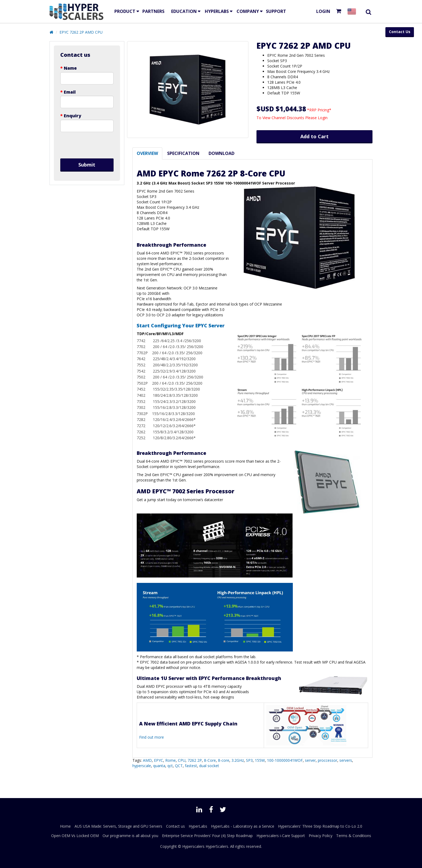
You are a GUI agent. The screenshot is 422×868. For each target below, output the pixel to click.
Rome (170, 760)
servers (346, 760)
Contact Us (400, 32)
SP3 (249, 760)
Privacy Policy (321, 836)
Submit (87, 165)
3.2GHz (238, 760)
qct (170, 766)
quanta (159, 766)
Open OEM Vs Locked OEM (75, 836)
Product (125, 11)
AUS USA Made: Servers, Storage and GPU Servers (118, 826)
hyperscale (142, 766)
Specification (183, 153)
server (310, 760)
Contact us (175, 826)
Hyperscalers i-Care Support (281, 836)
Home (65, 826)
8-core (224, 760)
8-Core (210, 760)
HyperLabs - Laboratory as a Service (243, 826)
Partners (153, 11)
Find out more (152, 737)
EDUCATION (184, 11)
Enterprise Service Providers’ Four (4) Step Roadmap (207, 836)
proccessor (328, 760)
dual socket (209, 766)
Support (276, 11)
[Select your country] (353, 11)
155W (260, 760)
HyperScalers (217, 846)
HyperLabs (217, 11)
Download (221, 153)
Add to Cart (314, 136)
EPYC (159, 760)
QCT (179, 766)
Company (248, 11)
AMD (147, 760)
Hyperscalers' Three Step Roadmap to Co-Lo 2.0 (320, 826)
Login (323, 11)
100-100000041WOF (285, 760)
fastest (191, 766)
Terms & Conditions (354, 836)
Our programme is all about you (130, 836)
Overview (147, 153)
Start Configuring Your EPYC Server (181, 325)
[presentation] (87, 145)
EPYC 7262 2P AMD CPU (81, 32)
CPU (182, 760)
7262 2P (195, 760)
